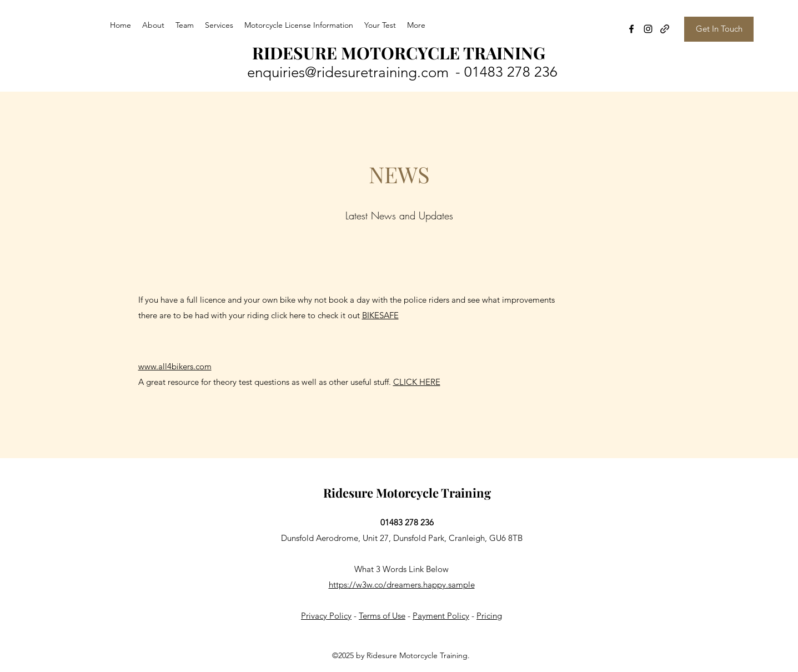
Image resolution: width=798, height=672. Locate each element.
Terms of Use (382, 616)
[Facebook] (631, 29)
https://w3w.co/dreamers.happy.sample (402, 585)
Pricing (489, 616)
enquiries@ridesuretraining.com (348, 72)
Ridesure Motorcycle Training (407, 493)
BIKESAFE (380, 315)
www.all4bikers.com (175, 366)
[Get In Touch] (719, 29)
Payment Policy (441, 616)
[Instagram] (648, 29)
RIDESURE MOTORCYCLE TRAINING (399, 53)
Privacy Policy (326, 616)
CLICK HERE (417, 382)
